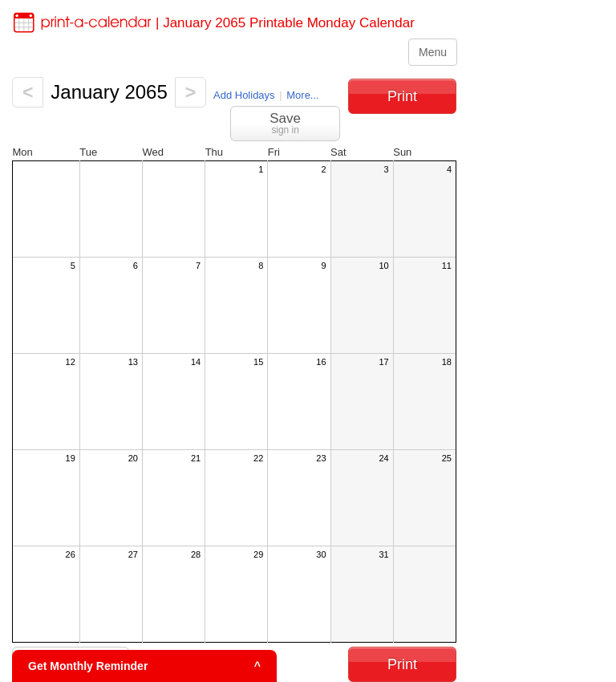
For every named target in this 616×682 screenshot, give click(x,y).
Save (285, 123)
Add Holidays (244, 95)
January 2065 (109, 92)
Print (402, 96)
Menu (433, 52)
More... (302, 95)
